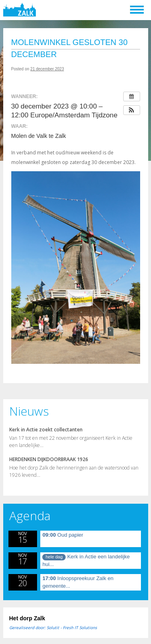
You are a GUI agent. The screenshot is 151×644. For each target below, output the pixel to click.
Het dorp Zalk (27, 618)
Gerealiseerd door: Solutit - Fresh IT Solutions (53, 628)
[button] (132, 110)
